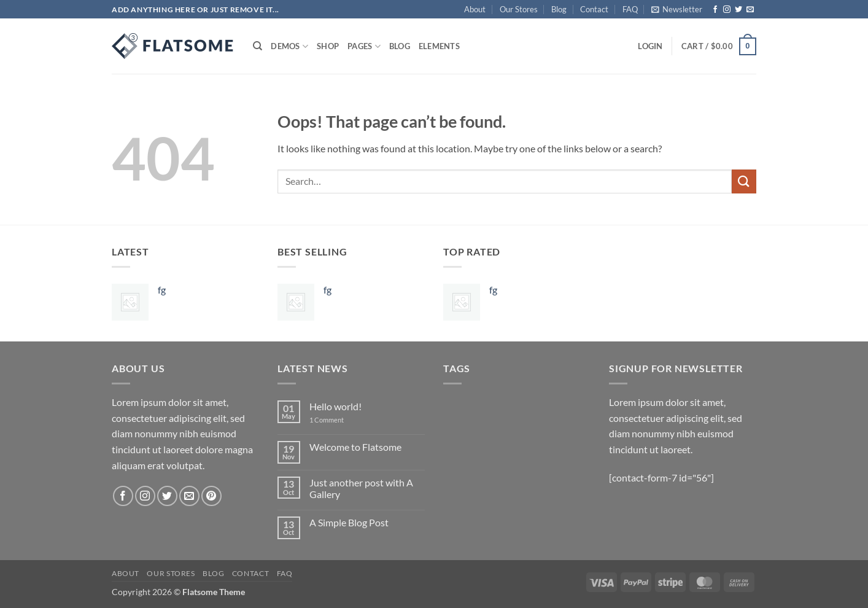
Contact (594, 9)
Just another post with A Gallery (361, 488)
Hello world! (335, 406)
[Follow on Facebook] (715, 10)
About (475, 9)
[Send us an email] (750, 10)
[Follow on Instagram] (727, 10)
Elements (439, 46)
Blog (559, 9)
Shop (328, 46)
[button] (677, 9)
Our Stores (519, 9)
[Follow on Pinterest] (211, 496)
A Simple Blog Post (349, 522)
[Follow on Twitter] (738, 10)
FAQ (630, 9)
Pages (364, 46)
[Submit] (744, 181)
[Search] (258, 46)
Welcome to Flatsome (355, 447)
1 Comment (336, 420)
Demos (289, 46)
